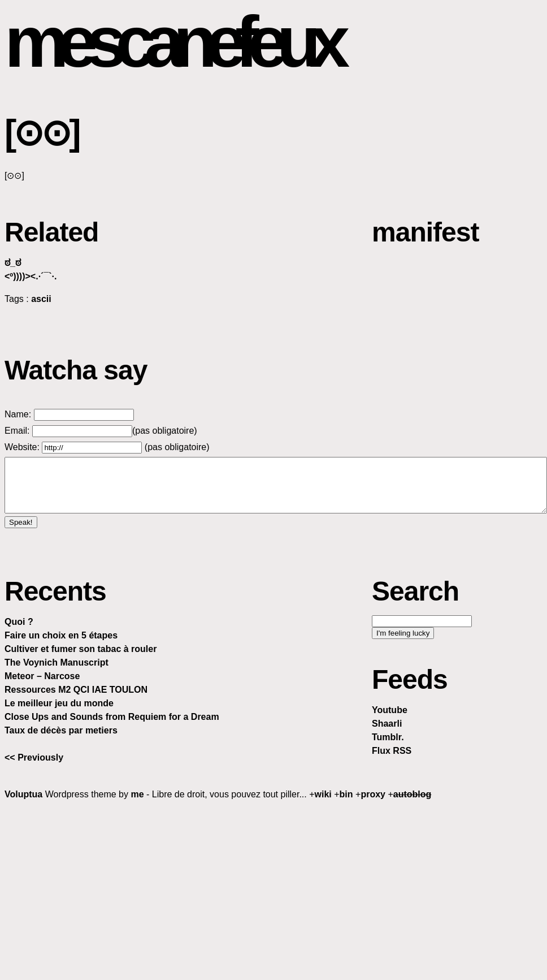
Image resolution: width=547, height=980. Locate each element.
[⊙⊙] (42, 133)
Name (17, 414)
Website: (23, 447)
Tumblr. (388, 737)
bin (346, 794)
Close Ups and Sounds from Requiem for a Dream (112, 717)
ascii (41, 299)
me (137, 794)
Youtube (390, 710)
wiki (323, 794)
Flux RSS (392, 751)
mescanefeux (172, 42)
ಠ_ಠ (13, 263)
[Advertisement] (276, 890)
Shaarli (387, 724)
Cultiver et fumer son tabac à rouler (81, 649)
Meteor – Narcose (42, 676)
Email (16, 431)
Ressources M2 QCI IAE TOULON (76, 690)
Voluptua (23, 794)
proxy (373, 794)
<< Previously (34, 757)
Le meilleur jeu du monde (59, 703)
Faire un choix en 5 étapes (61, 635)
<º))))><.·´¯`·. (31, 276)
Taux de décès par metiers (61, 730)
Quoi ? (19, 622)
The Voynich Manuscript (57, 662)
